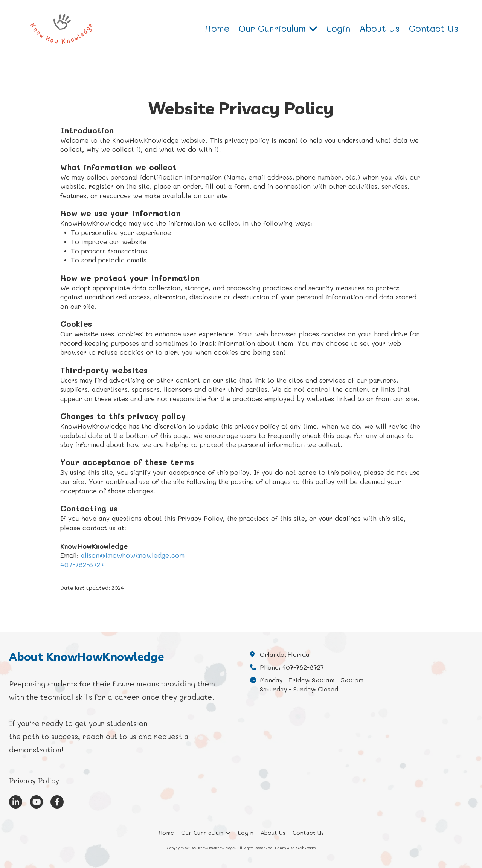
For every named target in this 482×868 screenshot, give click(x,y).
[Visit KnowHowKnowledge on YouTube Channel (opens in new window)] (36, 802)
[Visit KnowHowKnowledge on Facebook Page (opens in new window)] (57, 802)
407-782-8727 (82, 564)
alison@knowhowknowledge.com (133, 555)
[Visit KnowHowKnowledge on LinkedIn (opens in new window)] (16, 802)
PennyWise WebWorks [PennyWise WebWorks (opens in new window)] (295, 848)
